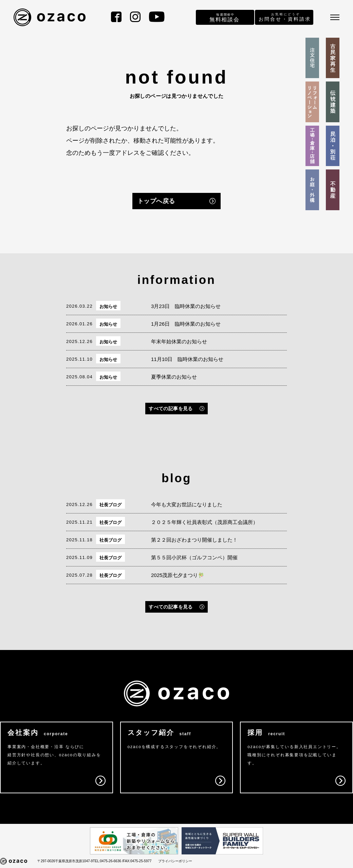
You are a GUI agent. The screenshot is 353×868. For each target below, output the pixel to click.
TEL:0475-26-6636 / (108, 861)
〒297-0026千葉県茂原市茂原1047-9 (65, 861)
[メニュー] (335, 17)
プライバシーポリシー (175, 861)
